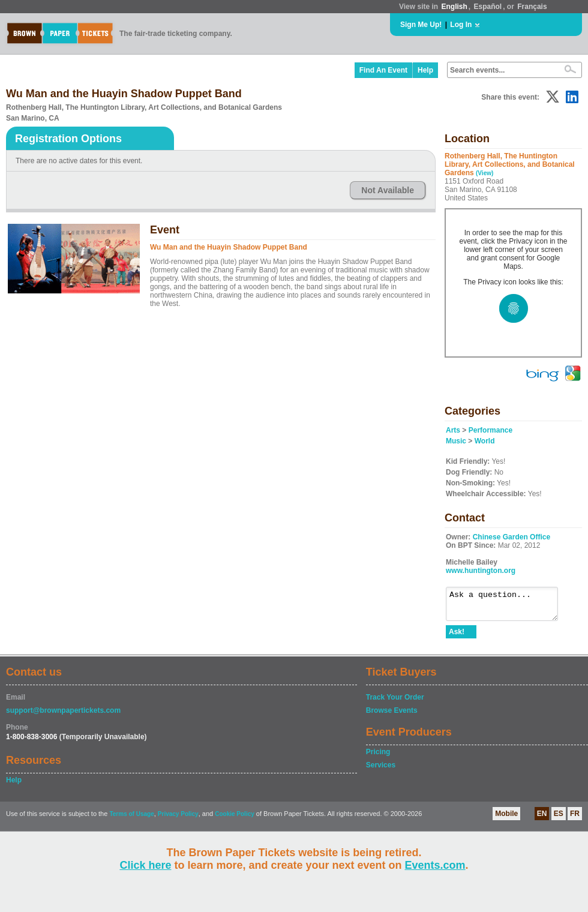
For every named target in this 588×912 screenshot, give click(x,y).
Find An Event (383, 70)
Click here (145, 865)
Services (381, 770)
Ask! (457, 637)
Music (456, 441)
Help (425, 70)
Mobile (506, 819)
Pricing (378, 757)
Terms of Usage (131, 819)
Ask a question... (508, 607)
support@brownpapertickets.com (63, 716)
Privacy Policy (178, 819)
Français (532, 7)
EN (542, 819)
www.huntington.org (481, 571)
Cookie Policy (235, 819)
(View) (484, 173)
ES (559, 819)
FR (575, 819)
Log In (461, 25)
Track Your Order (395, 703)
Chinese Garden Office (511, 537)
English (454, 7)
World (485, 441)
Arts (453, 430)
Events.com (435, 865)
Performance (490, 430)
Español (488, 7)
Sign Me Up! (421, 25)
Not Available (388, 190)
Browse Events (392, 716)
